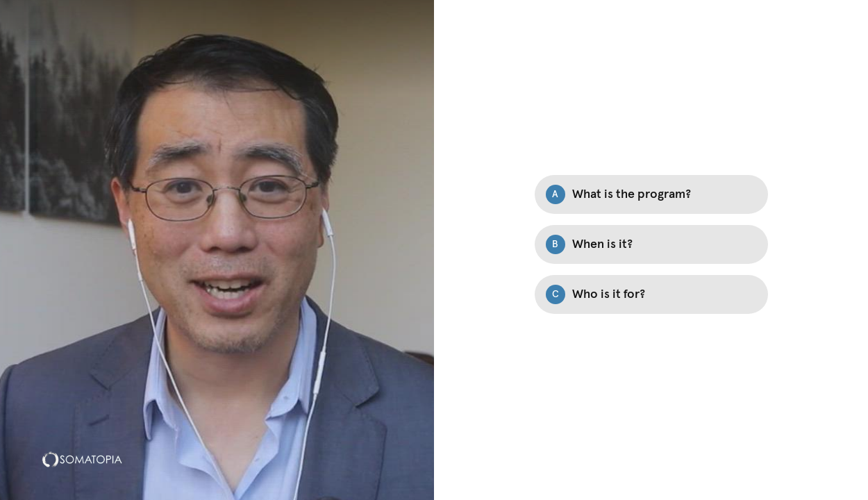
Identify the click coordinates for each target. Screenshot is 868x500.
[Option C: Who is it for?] (651, 294)
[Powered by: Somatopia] (82, 459)
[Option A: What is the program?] (651, 194)
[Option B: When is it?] (651, 244)
